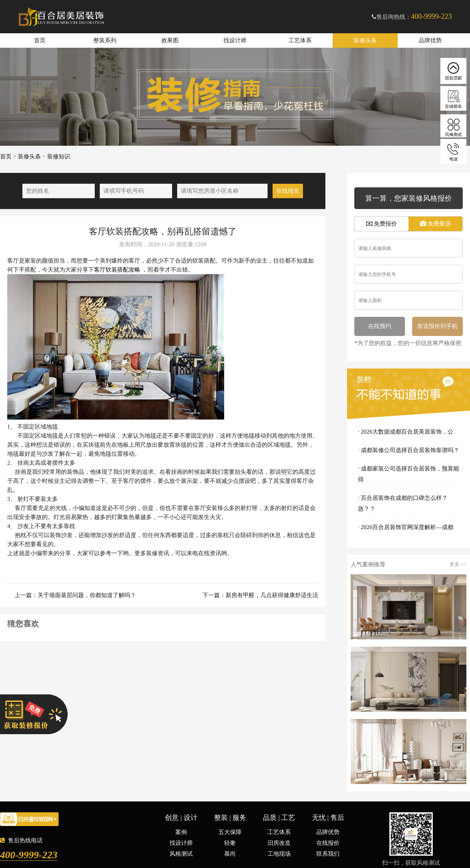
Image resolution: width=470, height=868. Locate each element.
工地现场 (279, 854)
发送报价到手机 (437, 326)
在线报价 (328, 843)
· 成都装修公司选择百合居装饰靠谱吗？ (409, 450)
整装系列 (105, 40)
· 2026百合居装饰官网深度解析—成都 (406, 527)
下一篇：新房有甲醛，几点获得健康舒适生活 (260, 595)
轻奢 (230, 843)
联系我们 (328, 854)
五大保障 (230, 832)
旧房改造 (279, 843)
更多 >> (458, 565)
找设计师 (235, 40)
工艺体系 (300, 40)
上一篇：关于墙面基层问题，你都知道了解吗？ (74, 595)
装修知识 (59, 156)
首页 (40, 40)
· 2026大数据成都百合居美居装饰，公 (406, 432)
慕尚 (230, 854)
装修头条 (365, 40)
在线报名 (288, 191)
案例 (181, 832)
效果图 (170, 40)
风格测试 (181, 854)
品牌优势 (430, 40)
